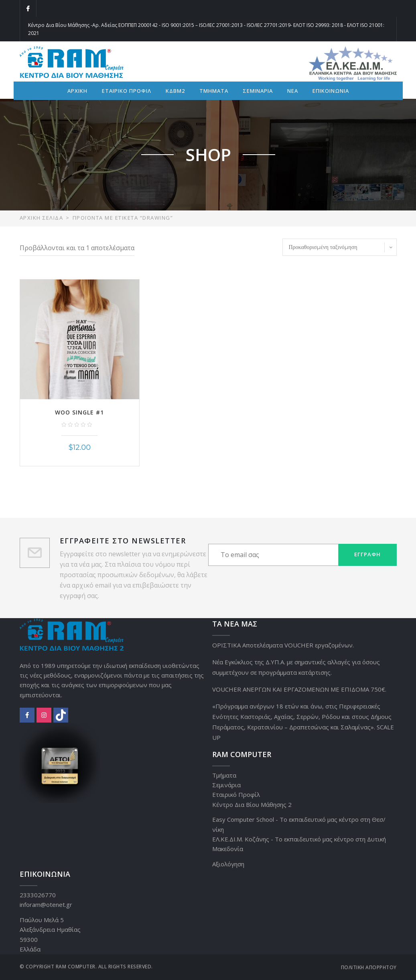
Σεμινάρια (226, 785)
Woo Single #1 (79, 412)
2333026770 (38, 895)
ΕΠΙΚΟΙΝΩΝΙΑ (331, 91)
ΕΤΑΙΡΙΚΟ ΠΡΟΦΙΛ (127, 91)
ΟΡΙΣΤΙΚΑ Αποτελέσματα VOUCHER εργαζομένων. (283, 645)
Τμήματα (224, 775)
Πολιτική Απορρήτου (369, 967)
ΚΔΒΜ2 (175, 91)
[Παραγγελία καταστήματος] (340, 247)
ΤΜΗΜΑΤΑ (214, 91)
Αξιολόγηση (228, 864)
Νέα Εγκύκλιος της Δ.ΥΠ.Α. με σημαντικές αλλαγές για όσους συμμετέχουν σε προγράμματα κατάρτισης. (296, 667)
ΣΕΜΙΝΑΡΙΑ (258, 91)
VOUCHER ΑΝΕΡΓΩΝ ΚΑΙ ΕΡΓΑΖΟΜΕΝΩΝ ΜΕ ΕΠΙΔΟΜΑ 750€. (299, 689)
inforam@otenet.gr (46, 904)
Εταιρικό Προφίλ (236, 794)
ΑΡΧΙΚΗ (77, 91)
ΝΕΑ (293, 91)
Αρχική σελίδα (42, 218)
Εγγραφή (367, 554)
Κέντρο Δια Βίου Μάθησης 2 (252, 804)
